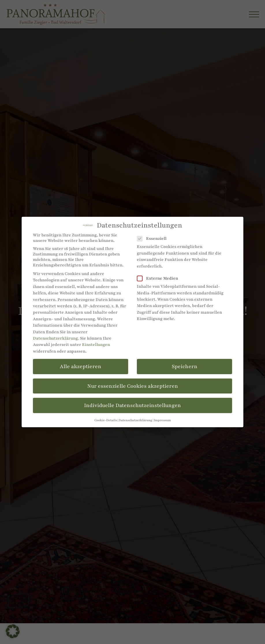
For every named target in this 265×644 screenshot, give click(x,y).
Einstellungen (96, 345)
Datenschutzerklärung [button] (135, 420)
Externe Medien (159, 278)
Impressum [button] (162, 420)
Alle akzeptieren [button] (81, 366)
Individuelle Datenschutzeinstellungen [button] (132, 405)
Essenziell (154, 239)
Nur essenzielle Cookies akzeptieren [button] (133, 386)
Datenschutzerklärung (55, 338)
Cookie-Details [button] (106, 420)
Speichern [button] (185, 366)
